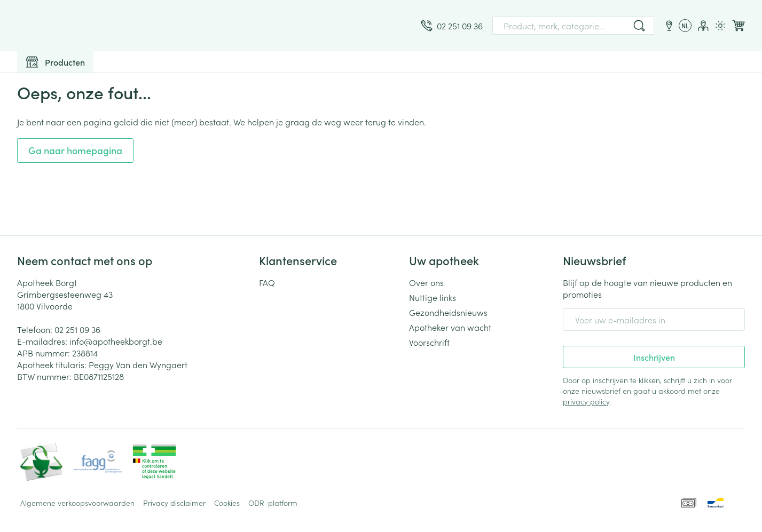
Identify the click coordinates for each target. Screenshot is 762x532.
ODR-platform (273, 503)
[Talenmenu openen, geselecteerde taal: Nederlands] (685, 26)
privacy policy (586, 401)
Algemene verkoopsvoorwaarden (77, 503)
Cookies (227, 503)
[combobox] (573, 26)
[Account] (703, 26)
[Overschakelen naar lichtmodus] (720, 26)
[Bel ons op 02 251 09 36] (452, 26)
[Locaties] (669, 26)
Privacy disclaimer (174, 503)
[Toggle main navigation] (55, 62)
